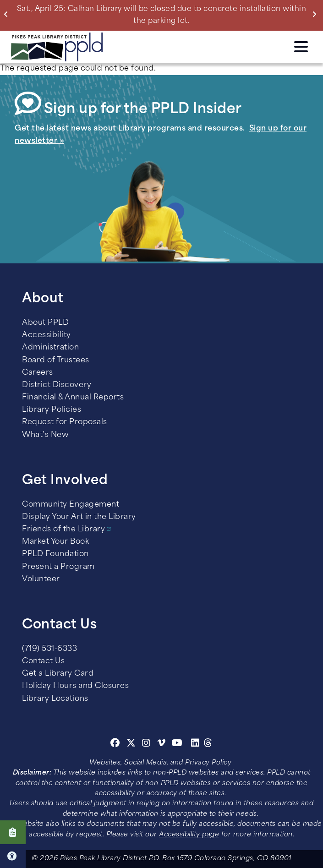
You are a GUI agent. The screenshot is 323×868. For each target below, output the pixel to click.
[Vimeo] (161, 744)
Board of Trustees (56, 360)
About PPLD (45, 323)
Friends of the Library (63, 530)
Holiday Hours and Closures (75, 686)
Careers (38, 373)
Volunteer (41, 579)
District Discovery (57, 385)
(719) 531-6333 (49, 649)
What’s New (45, 435)
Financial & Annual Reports (73, 398)
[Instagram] (148, 744)
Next (316, 14)
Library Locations (55, 699)
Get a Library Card (58, 674)
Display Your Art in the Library (79, 517)
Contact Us (43, 661)
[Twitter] (131, 744)
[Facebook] (115, 744)
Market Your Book (55, 542)
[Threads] (208, 744)
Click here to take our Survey (13, 832)
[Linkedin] (195, 744)
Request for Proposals (65, 422)
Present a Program (58, 567)
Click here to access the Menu (301, 47)
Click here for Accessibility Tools (13, 856)
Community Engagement (71, 505)
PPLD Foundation (55, 554)
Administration (50, 348)
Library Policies (52, 410)
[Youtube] (177, 744)
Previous (8, 14)
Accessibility (47, 335)
